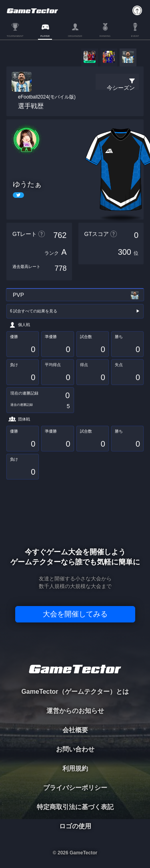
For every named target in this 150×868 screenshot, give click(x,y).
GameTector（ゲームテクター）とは (75, 692)
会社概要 (75, 730)
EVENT (135, 36)
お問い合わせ (75, 749)
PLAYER (45, 36)
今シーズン (121, 88)
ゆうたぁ (27, 184)
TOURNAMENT (15, 36)
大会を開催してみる (75, 614)
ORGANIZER (75, 36)
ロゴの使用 (75, 826)
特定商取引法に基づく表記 (75, 807)
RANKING (105, 36)
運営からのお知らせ (75, 711)
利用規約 (75, 768)
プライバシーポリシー (75, 788)
